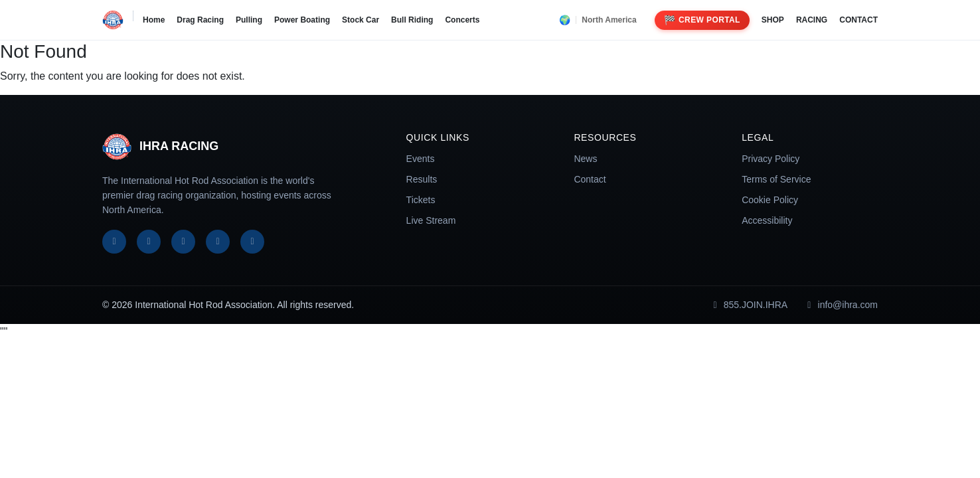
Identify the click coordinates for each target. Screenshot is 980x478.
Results (422, 179)
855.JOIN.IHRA (748, 305)
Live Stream (431, 220)
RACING (812, 20)
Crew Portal (702, 20)
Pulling (249, 20)
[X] (149, 242)
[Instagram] (183, 242)
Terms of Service (776, 179)
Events (421, 159)
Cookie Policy (770, 200)
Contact (590, 179)
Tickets (421, 200)
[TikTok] (252, 242)
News (585, 159)
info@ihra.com (841, 305)
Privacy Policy (771, 159)
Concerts (462, 20)
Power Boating (302, 20)
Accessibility (767, 220)
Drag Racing (200, 20)
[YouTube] (218, 242)
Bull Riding (412, 20)
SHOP (773, 20)
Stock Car (361, 20)
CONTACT (858, 20)
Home (154, 20)
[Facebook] (114, 242)
